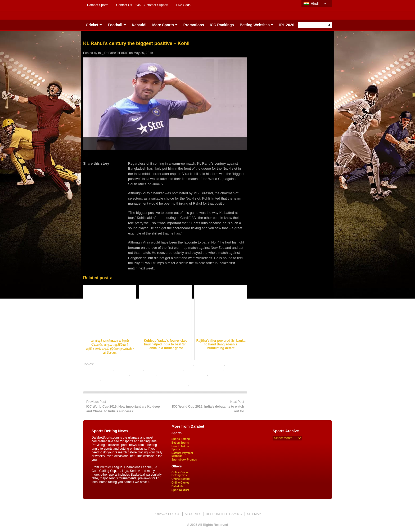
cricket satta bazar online (204, 369)
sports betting (200, 385)
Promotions (194, 25)
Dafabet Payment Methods (182, 454)
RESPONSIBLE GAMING (224, 514)
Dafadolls (177, 486)
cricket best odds (148, 364)
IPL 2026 (287, 25)
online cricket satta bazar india (200, 380)
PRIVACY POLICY (167, 514)
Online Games (180, 483)
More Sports (163, 25)
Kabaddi (139, 25)
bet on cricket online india (114, 364)
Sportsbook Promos (184, 460)
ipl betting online (143, 374)
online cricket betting (159, 380)
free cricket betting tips (112, 374)
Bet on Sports (180, 443)
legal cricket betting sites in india (182, 374)
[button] (329, 25)
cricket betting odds (178, 364)
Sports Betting (181, 439)
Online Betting (181, 479)
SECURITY (193, 514)
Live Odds (183, 5)
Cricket (92, 25)
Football (115, 25)
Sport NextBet (180, 490)
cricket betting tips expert (164, 369)
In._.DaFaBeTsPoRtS (113, 53)
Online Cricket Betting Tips (181, 474)
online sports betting (136, 385)
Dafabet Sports (98, 5)
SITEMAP (254, 514)
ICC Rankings (222, 25)
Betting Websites (255, 25)
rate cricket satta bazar (171, 385)
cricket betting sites (209, 364)
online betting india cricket (121, 380)
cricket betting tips (129, 369)
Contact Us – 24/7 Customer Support (142, 5)
